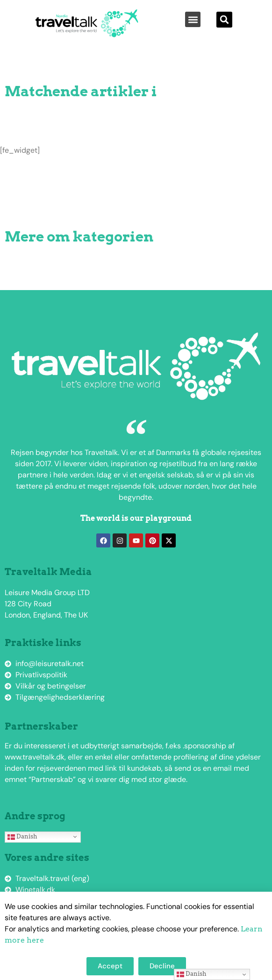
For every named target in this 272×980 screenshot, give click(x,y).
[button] (193, 19)
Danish (22, 837)
